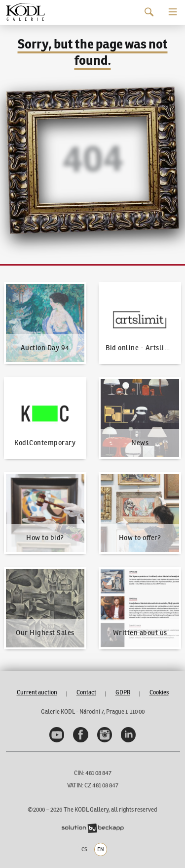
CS (84, 849)
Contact (86, 692)
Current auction (37, 692)
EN (101, 849)
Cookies (159, 692)
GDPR (123, 692)
